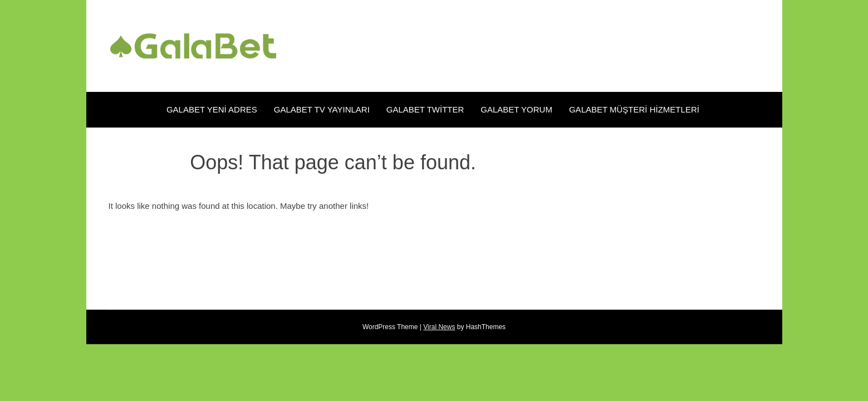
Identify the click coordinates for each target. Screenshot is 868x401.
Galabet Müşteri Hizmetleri (635, 109)
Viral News (439, 327)
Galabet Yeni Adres (212, 109)
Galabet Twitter (425, 109)
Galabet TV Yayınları (322, 109)
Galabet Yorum (516, 109)
